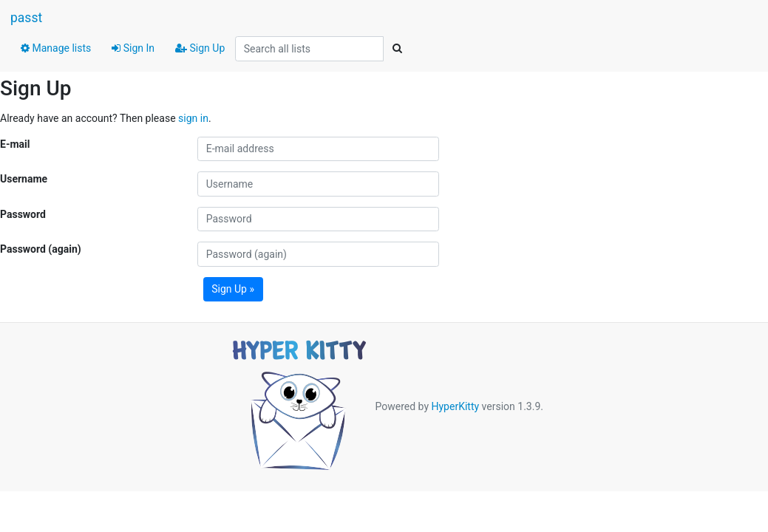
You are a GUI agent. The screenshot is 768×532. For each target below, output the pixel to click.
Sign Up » (233, 289)
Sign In (133, 48)
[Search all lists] (309, 49)
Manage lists (56, 48)
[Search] (397, 49)
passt (26, 18)
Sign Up (200, 48)
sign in (193, 118)
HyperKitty (455, 406)
